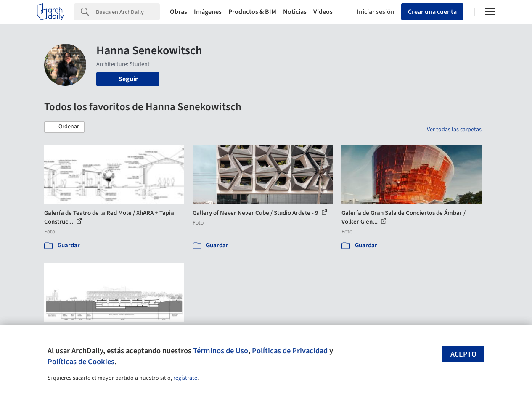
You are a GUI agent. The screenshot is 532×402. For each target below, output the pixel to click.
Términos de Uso (221, 351)
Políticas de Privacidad (290, 351)
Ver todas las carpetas (454, 130)
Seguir (128, 79)
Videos (323, 12)
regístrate (185, 378)
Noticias (295, 12)
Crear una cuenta (432, 12)
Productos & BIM (252, 12)
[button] (64, 127)
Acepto (463, 354)
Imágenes (208, 12)
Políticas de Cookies (81, 362)
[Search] (128, 12)
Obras (179, 12)
